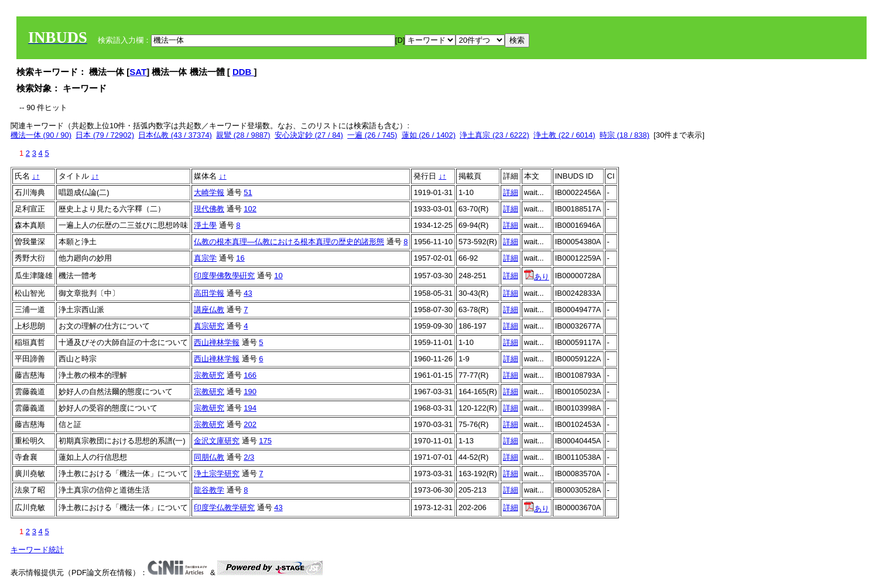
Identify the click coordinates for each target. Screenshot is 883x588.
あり (537, 277)
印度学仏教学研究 (224, 507)
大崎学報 (209, 192)
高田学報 (209, 293)
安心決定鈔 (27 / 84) (309, 135)
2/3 (249, 457)
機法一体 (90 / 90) (41, 135)
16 (240, 258)
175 (265, 441)
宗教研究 (209, 375)
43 (248, 293)
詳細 (511, 192)
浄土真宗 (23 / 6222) (494, 135)
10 (278, 276)
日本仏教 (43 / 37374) (175, 135)
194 (250, 408)
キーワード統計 (37, 550)
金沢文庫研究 (217, 441)
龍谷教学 (209, 490)
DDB (243, 72)
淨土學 (205, 225)
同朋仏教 (209, 457)
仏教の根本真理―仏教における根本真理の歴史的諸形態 (289, 242)
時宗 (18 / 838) (624, 135)
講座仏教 (209, 310)
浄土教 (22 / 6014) (564, 135)
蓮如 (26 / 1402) (429, 135)
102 (250, 209)
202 (250, 424)
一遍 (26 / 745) (372, 135)
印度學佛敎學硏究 (224, 276)
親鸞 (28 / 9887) (243, 135)
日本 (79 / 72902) (105, 135)
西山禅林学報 (217, 342)
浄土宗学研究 (217, 474)
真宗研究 (209, 326)
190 (250, 392)
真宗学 (205, 258)
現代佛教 (209, 209)
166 (250, 375)
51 (248, 192)
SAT (138, 72)
